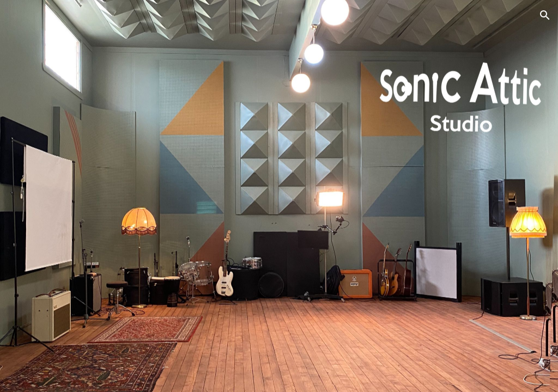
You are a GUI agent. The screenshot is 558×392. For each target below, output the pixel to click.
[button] (545, 15)
